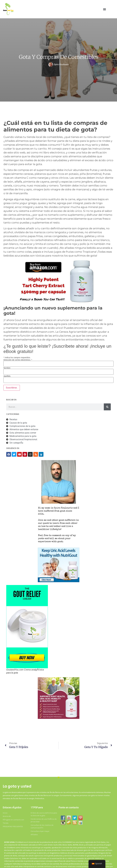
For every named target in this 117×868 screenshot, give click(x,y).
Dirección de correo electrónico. (18, 360)
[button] (104, 9)
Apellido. (7, 376)
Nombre (7, 368)
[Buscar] (107, 407)
